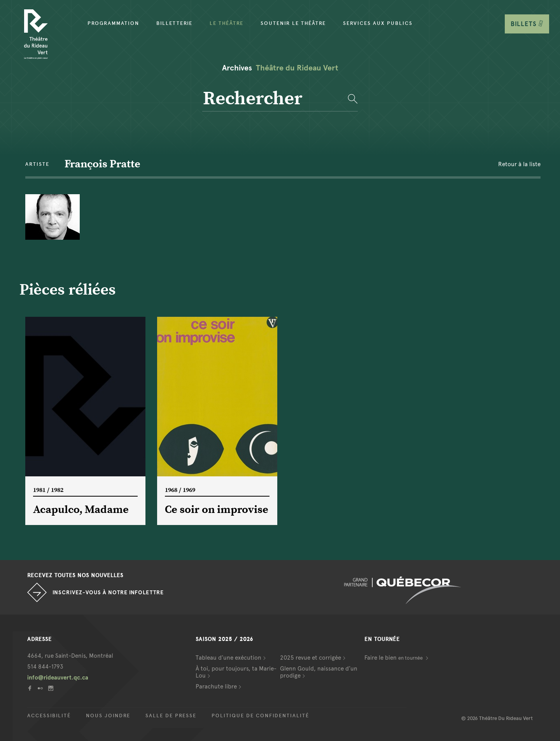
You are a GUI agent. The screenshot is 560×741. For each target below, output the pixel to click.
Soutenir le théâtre (293, 23)
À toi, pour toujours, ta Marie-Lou (236, 672)
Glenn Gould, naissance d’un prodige (319, 672)
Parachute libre (216, 687)
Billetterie (174, 23)
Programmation (113, 23)
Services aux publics (378, 23)
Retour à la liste (519, 164)
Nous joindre (108, 716)
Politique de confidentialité (260, 716)
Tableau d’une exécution (228, 658)
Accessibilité (49, 716)
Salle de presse (171, 716)
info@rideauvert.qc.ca (58, 678)
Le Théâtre (227, 23)
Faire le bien (394, 658)
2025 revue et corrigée (311, 658)
